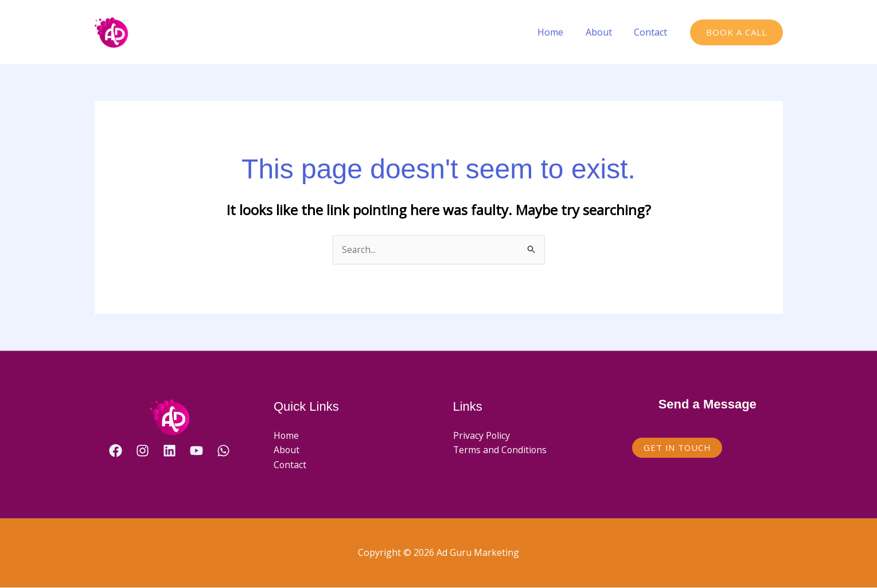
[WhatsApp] (223, 451)
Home (560, 32)
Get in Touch (678, 447)
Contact (653, 32)
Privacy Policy (482, 435)
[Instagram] (143, 451)
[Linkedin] (169, 451)
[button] (736, 32)
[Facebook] (116, 451)
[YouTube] (196, 451)
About (605, 32)
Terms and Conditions (501, 450)
